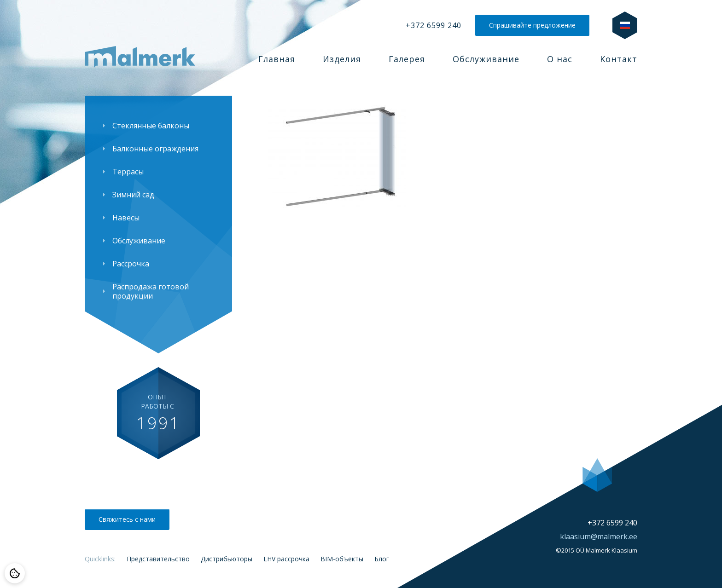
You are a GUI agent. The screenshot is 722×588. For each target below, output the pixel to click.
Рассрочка (131, 264)
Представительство (158, 559)
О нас (560, 59)
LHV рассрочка (286, 559)
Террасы (128, 172)
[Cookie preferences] (15, 573)
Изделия (342, 59)
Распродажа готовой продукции (151, 291)
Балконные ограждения (155, 149)
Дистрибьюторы (227, 559)
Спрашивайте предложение (532, 25)
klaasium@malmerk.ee (599, 536)
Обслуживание (486, 59)
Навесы (126, 218)
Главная (277, 59)
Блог (382, 559)
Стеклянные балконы (151, 126)
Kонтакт (619, 59)
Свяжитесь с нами (127, 519)
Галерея (407, 59)
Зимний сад (133, 195)
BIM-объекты (342, 559)
